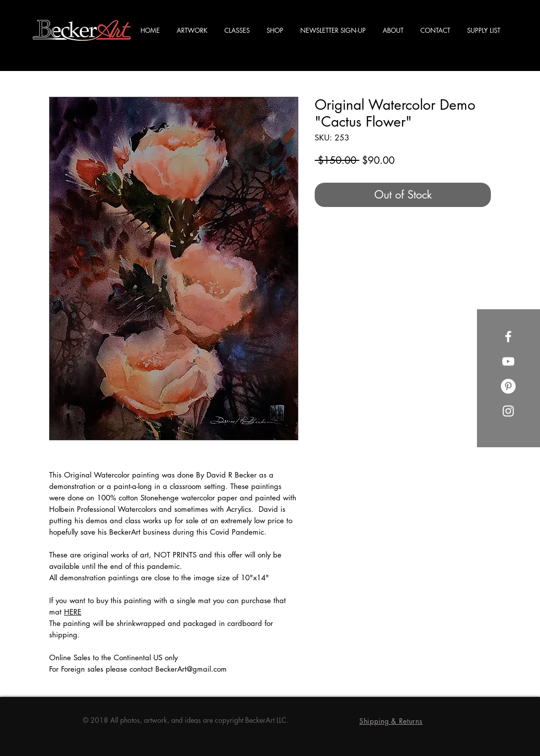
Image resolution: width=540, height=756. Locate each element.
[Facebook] (508, 337)
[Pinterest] (508, 386)
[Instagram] (508, 411)
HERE (73, 612)
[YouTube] (508, 361)
